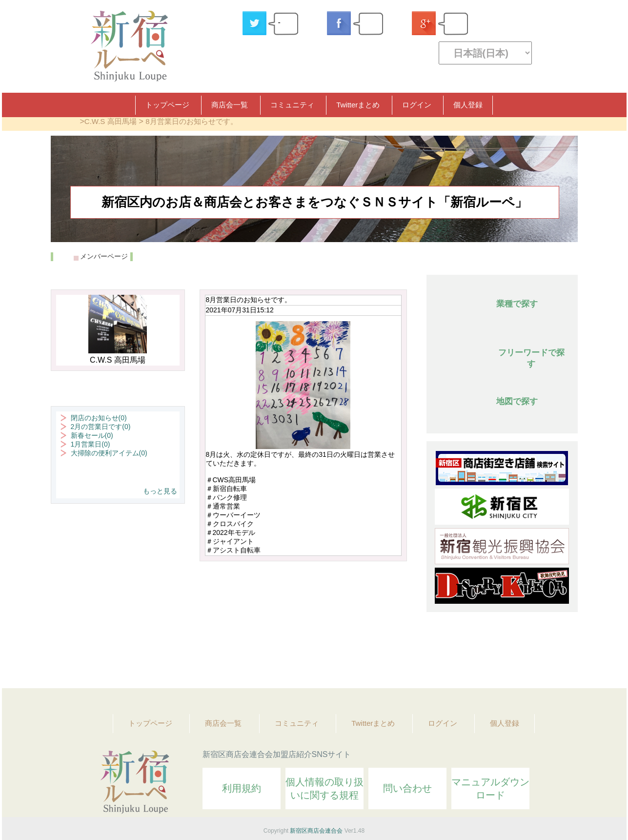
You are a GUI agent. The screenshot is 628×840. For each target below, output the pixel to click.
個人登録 (468, 105)
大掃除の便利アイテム (109, 453)
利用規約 (242, 788)
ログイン (417, 105)
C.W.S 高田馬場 (111, 121)
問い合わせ (407, 788)
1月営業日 (91, 444)
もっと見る (160, 491)
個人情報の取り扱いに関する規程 (324, 789)
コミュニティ (292, 105)
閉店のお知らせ (99, 418)
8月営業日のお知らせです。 (191, 121)
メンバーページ (104, 256)
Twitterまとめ (358, 105)
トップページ (167, 105)
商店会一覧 (230, 105)
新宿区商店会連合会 (316, 831)
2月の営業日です (101, 427)
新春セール (92, 435)
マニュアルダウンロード (490, 789)
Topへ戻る (564, 654)
